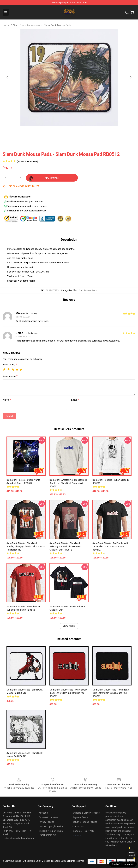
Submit (9, 416)
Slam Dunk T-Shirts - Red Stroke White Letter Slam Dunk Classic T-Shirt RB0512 (111, 546)
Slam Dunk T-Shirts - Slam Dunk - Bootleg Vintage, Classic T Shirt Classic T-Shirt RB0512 (26, 546)
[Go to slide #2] (78, 133)
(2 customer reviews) (27, 161)
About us (43, 813)
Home (6, 25)
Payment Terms (80, 817)
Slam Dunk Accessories (27, 25)
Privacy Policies (46, 822)
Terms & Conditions (48, 817)
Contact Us (78, 826)
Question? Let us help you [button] (123, 864)
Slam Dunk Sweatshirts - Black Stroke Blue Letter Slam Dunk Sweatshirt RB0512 (68, 483)
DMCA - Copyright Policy (51, 826)
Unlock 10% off (132, 854)
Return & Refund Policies (85, 822)
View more (69, 626)
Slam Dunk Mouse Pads (58, 25)
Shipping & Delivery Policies (86, 813)
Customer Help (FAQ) (83, 831)
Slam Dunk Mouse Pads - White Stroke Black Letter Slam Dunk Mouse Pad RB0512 (68, 693)
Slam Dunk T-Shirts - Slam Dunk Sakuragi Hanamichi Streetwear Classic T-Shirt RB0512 (65, 546)
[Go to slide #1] (61, 133)
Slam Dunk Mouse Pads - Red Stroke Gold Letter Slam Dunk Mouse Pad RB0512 (111, 693)
